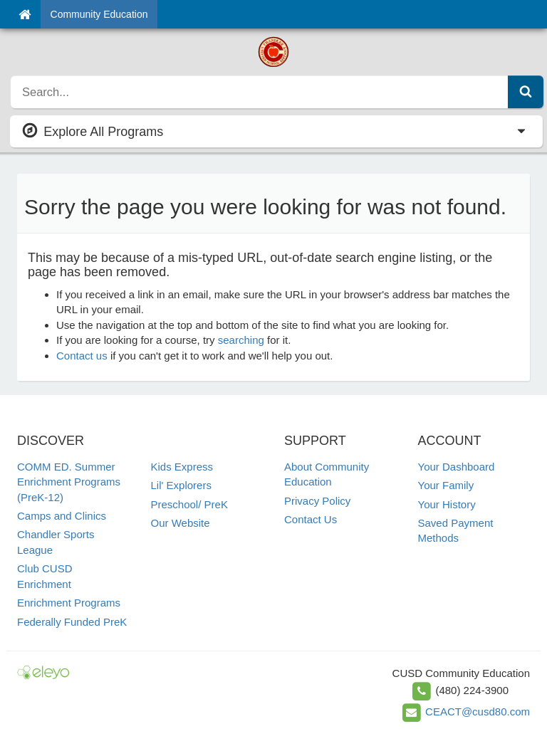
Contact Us (311, 519)
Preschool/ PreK (189, 504)
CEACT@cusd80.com (478, 712)
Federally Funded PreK (72, 622)
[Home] (25, 14)
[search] (260, 92)
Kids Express (182, 467)
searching (241, 340)
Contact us (82, 356)
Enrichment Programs (69, 603)
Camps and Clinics (62, 516)
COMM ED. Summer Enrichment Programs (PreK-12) (69, 482)
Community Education (99, 14)
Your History (447, 504)
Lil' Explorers (181, 485)
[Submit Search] (526, 92)
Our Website (181, 523)
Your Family (446, 485)
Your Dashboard (457, 467)
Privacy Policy (317, 501)
